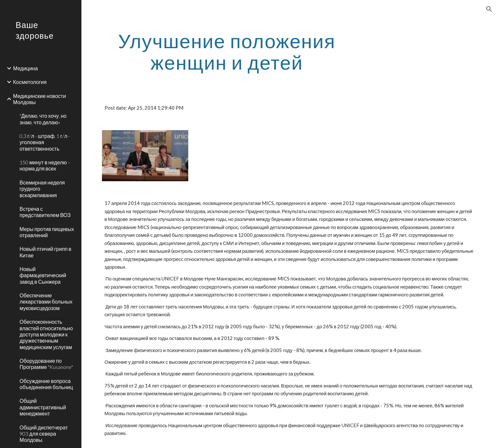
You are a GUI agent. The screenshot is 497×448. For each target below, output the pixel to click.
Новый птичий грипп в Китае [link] (45, 252)
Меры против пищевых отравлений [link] (47, 232)
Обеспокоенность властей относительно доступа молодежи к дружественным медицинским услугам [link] (46, 334)
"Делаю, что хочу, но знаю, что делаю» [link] (43, 119)
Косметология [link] (30, 82)
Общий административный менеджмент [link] (43, 407)
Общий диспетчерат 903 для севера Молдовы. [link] (44, 434)
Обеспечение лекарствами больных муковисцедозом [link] (46, 302)
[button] (489, 9)
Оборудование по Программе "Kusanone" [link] (46, 364)
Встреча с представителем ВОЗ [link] (45, 212)
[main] (227, 51)
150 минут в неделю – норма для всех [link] (45, 165)
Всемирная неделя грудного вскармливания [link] (42, 189)
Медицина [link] (25, 68)
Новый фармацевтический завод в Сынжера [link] (43, 275)
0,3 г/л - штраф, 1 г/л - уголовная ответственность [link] (45, 142)
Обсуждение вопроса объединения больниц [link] (46, 384)
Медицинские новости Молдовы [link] (39, 99)
